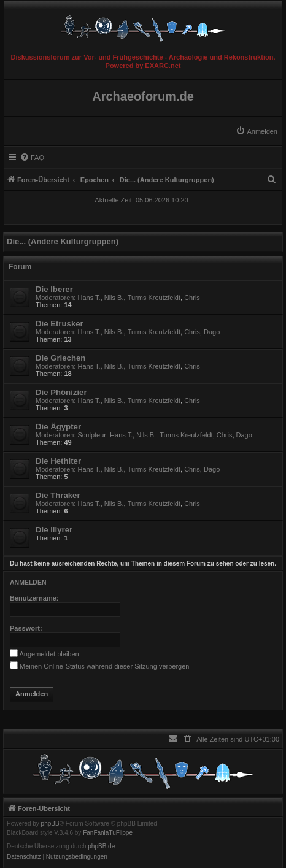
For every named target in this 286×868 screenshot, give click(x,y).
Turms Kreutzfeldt (154, 298)
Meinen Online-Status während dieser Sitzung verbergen (99, 666)
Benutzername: (34, 598)
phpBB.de (101, 847)
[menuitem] (257, 131)
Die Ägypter (58, 427)
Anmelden (28, 582)
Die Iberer (54, 289)
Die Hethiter (58, 461)
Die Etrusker (60, 324)
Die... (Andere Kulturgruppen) (63, 241)
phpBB (50, 824)
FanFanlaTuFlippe (108, 833)
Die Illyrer (54, 530)
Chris (192, 298)
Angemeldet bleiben (44, 654)
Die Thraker (58, 495)
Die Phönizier (61, 392)
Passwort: (26, 628)
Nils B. (114, 298)
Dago (212, 332)
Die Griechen (60, 358)
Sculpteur (92, 435)
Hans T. (89, 298)
